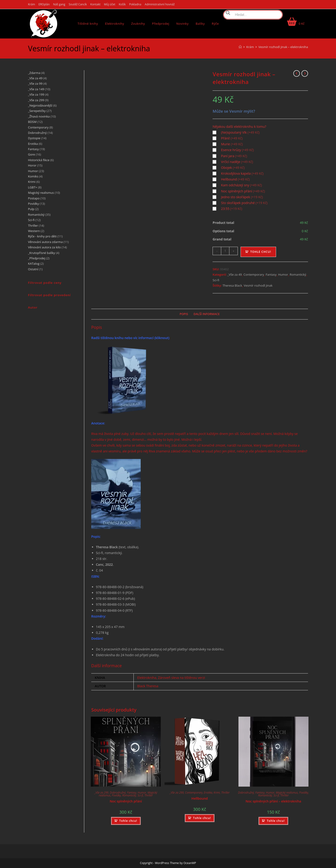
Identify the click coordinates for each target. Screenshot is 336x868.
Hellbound (199, 798)
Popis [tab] (184, 314)
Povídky (116, 795)
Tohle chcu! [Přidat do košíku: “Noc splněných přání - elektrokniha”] (276, 821)
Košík (122, 4)
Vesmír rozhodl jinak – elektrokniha (283, 47)
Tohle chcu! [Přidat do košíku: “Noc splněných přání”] (128, 821)
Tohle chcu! (261, 252)
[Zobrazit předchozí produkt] (297, 73)
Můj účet (110, 4)
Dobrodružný (118, 793)
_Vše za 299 (101, 793)
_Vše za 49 (235, 274)
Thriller (149, 795)
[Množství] (225, 251)
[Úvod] (240, 47)
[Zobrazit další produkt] (305, 73)
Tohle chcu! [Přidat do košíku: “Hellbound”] (202, 818)
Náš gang (59, 4)
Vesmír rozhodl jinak (258, 285)
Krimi (217, 793)
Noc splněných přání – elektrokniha (273, 801)
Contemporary (254, 274)
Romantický (298, 274)
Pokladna (135, 4)
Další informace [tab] (207, 314)
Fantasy (271, 274)
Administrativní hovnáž (160, 4)
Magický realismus (287, 793)
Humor (283, 274)
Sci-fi (216, 280)
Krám (31, 4)
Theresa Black (232, 285)
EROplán (44, 4)
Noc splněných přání (126, 801)
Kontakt (95, 4)
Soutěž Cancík (78, 4)
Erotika (208, 793)
